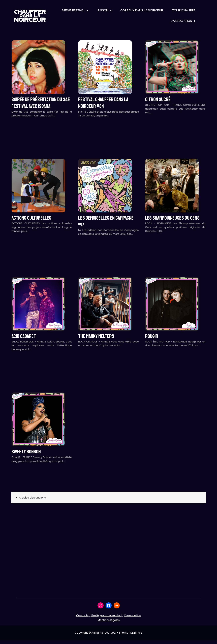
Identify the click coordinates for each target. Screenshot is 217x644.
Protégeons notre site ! (106, 615)
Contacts (82, 615)
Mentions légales (109, 620)
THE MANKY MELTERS (96, 336)
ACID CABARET (24, 336)
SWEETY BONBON (26, 452)
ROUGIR (152, 336)
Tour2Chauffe (184, 10)
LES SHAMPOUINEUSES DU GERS (172, 218)
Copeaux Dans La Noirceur (142, 10)
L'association (133, 615)
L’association (181, 21)
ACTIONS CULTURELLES (31, 218)
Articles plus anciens (32, 498)
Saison (103, 10)
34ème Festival (74, 10)
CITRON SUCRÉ (158, 100)
